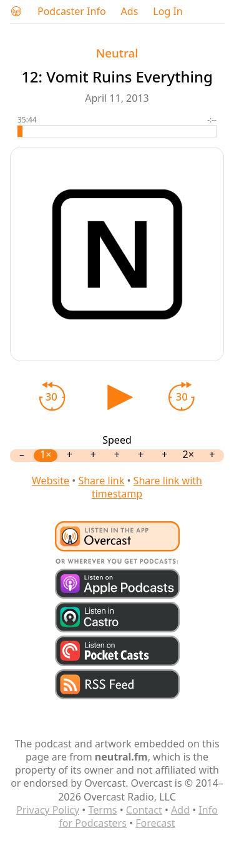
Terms (102, 810)
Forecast (155, 823)
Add (180, 810)
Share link (101, 481)
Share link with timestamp (147, 487)
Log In (168, 12)
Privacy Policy (48, 810)
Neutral (117, 53)
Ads (130, 12)
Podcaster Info (72, 12)
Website (51, 481)
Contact (144, 810)
